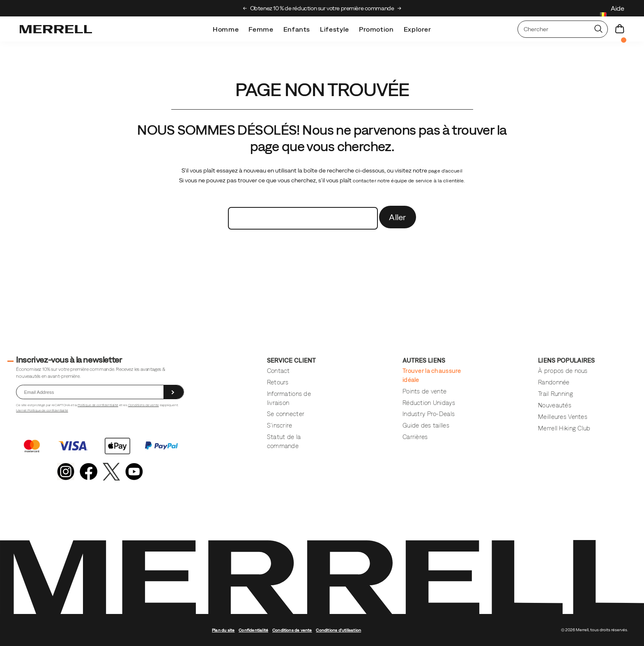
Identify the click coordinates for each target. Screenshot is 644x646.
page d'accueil (445, 171)
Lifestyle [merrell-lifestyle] (335, 29)
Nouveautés (555, 405)
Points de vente (424, 391)
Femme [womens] (261, 29)
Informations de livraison (289, 398)
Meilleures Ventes (563, 417)
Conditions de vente (144, 405)
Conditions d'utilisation (338, 630)
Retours (278, 382)
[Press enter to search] (598, 29)
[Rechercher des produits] (554, 29)
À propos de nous (563, 371)
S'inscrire (280, 425)
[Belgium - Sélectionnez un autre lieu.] (603, 15)
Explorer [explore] (417, 29)
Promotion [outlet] (376, 29)
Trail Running (555, 394)
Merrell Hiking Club (564, 428)
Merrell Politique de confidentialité (42, 410)
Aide (618, 8)
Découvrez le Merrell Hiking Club (275, 8)
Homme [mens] (226, 29)
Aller (398, 217)
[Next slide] (399, 8)
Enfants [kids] (297, 29)
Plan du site (223, 630)
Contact (278, 371)
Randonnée (554, 382)
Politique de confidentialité (98, 405)
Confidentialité (253, 630)
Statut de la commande (284, 441)
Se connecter (286, 414)
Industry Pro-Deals (429, 414)
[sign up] (174, 392)
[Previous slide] (245, 8)
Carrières (415, 437)
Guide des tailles (426, 425)
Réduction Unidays (429, 403)
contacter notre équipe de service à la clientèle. (409, 181)
